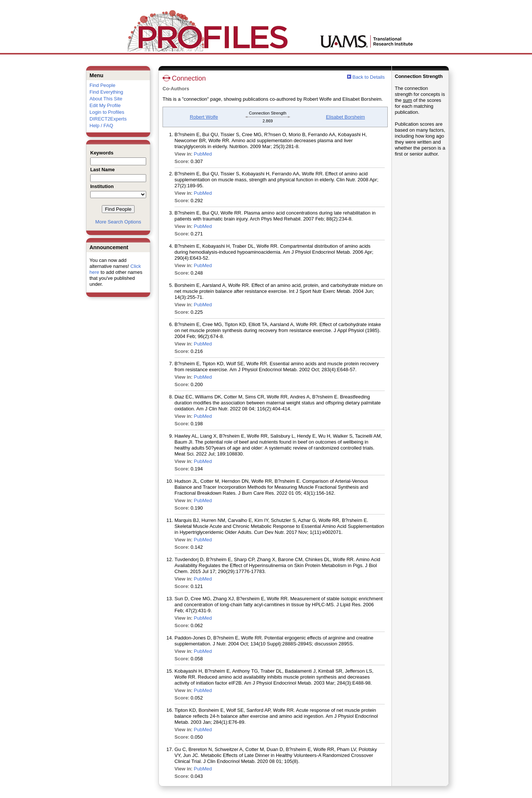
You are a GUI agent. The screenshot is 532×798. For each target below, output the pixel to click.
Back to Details (369, 77)
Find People (102, 85)
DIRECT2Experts (108, 119)
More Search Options (118, 222)
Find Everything (106, 92)
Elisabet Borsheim (345, 117)
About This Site (106, 99)
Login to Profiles (107, 112)
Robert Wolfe (204, 117)
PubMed (203, 154)
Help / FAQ (101, 126)
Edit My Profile (105, 105)
